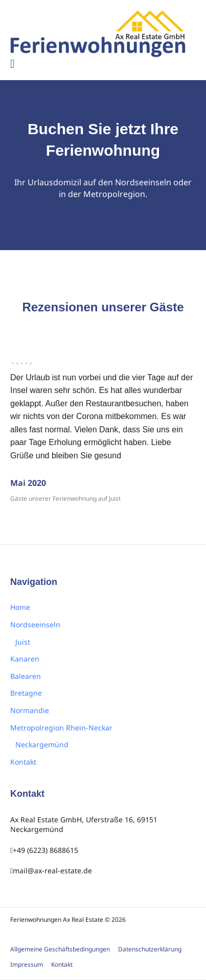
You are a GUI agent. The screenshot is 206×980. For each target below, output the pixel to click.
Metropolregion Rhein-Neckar (61, 728)
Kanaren (25, 659)
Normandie (30, 710)
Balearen (26, 676)
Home (20, 607)
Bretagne (26, 693)
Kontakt (23, 762)
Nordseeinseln (35, 624)
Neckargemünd (42, 744)
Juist (23, 642)
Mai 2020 (28, 483)
